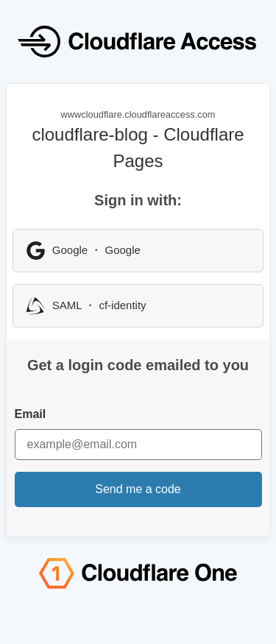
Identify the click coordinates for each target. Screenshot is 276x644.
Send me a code (138, 489)
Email (31, 414)
